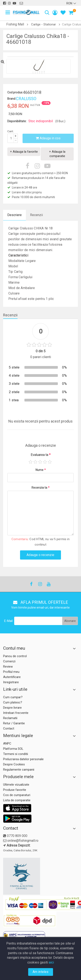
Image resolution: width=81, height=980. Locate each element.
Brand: (12, 99)
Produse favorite (15, 790)
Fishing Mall (15, 24)
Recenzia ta (40, 488)
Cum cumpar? (13, 697)
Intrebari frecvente (16, 713)
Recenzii (36, 215)
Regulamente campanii (19, 770)
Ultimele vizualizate (16, 785)
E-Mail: (9, 621)
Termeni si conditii (16, 754)
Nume (41, 470)
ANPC (7, 743)
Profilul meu (11, 672)
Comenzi (9, 661)
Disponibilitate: (17, 121)
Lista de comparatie (17, 800)
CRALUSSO (26, 99)
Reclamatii (10, 718)
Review (8, 667)
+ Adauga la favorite (24, 152)
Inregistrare (11, 682)
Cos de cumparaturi (17, 795)
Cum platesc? (13, 702)
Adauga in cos (48, 138)
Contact (9, 728)
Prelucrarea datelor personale (23, 759)
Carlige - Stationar (44, 24)
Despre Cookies (14, 764)
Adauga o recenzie (40, 555)
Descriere (15, 215)
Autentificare (12, 677)
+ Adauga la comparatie (57, 154)
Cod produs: (15, 92)
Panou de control (15, 656)
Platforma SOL (13, 749)
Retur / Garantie (14, 723)
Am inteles (41, 972)
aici (51, 962)
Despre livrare (12, 708)
